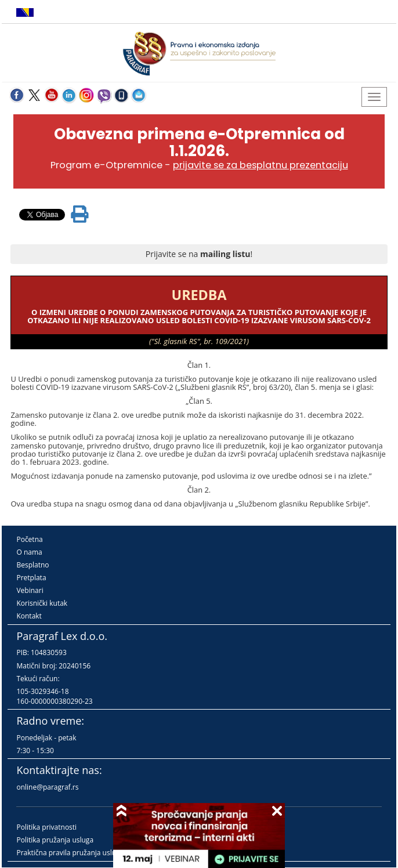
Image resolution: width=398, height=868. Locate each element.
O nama (29, 552)
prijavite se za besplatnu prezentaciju (260, 165)
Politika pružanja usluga (55, 840)
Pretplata (31, 578)
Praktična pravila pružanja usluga (70, 853)
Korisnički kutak (42, 603)
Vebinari (30, 590)
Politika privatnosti (46, 827)
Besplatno (32, 565)
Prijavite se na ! (199, 254)
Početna (29, 539)
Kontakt (29, 616)
